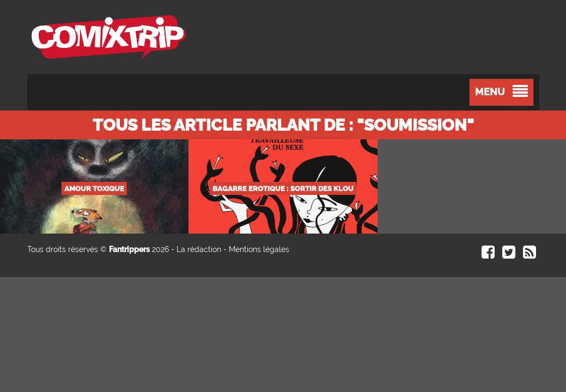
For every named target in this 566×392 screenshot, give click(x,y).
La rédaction (199, 249)
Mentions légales (259, 249)
